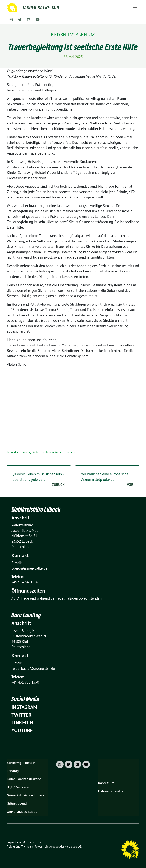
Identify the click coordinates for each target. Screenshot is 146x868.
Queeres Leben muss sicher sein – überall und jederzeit (39, 480)
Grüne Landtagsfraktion (24, 779)
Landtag (27, 452)
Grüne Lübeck (34, 795)
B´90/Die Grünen (19, 787)
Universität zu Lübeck (23, 812)
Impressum (106, 783)
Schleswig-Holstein (21, 763)
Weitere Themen (65, 452)
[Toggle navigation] (135, 8)
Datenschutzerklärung (114, 791)
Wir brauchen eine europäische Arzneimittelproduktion (107, 480)
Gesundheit (14, 452)
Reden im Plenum (43, 452)
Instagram (24, 707)
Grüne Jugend (17, 803)
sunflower (36, 846)
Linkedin (22, 723)
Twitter (21, 715)
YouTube (22, 730)
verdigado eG (73, 846)
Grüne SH (14, 795)
